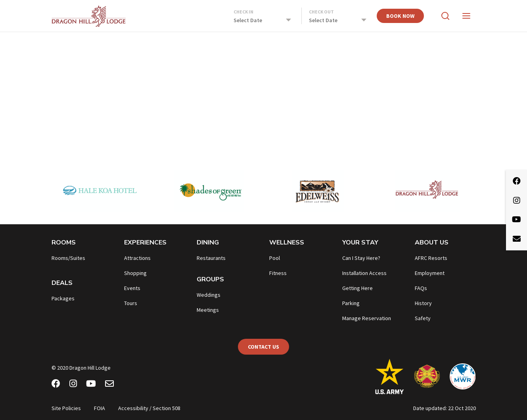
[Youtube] (91, 385)
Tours (131, 303)
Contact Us (263, 347)
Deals (62, 283)
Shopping (135, 273)
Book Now (400, 16)
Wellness (287, 242)
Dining (208, 242)
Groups (210, 279)
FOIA (100, 408)
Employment (430, 273)
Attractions (137, 258)
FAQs (421, 288)
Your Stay (360, 242)
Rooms (64, 242)
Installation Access (364, 273)
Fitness (278, 273)
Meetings (208, 310)
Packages (63, 298)
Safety (423, 318)
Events (132, 288)
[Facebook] (56, 385)
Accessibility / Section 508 (149, 408)
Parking (351, 303)
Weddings (209, 295)
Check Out (321, 12)
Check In (243, 12)
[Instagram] (73, 385)
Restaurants (211, 258)
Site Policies (66, 408)
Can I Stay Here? (361, 258)
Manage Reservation (367, 318)
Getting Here (357, 288)
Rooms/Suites (68, 258)
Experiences (145, 242)
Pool (275, 258)
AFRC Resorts (431, 258)
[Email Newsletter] (109, 385)
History (423, 303)
